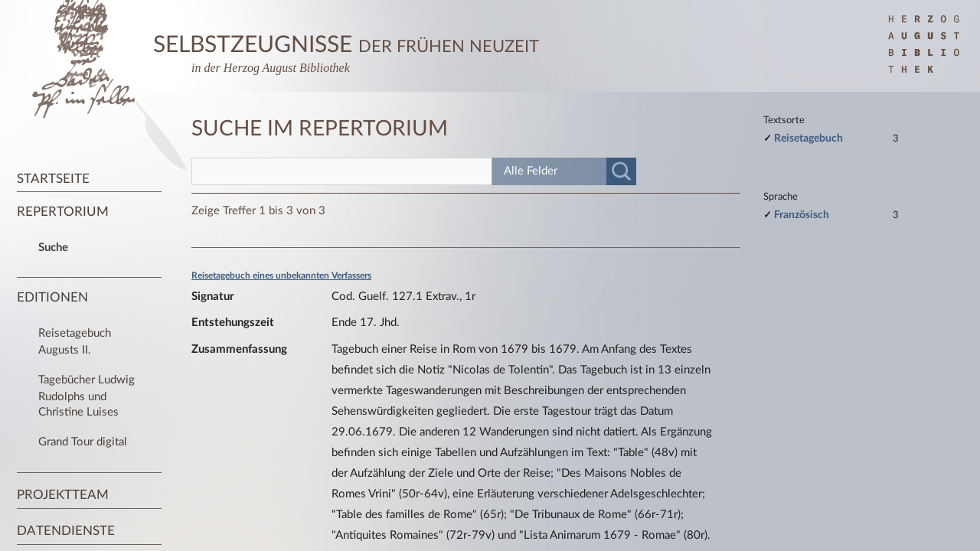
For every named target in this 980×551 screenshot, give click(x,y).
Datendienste (66, 531)
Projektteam (63, 495)
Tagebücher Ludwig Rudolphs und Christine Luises (87, 396)
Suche (53, 248)
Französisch (802, 215)
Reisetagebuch (808, 138)
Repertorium (63, 212)
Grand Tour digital (83, 442)
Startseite (53, 179)
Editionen (52, 297)
